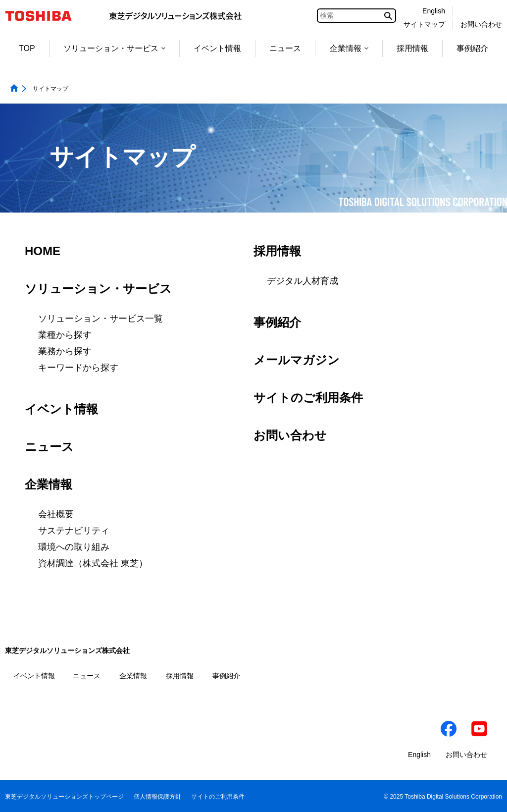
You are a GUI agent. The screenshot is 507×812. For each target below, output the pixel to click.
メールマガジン (297, 360)
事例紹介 (472, 48)
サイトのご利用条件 (308, 398)
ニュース (285, 48)
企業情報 (349, 48)
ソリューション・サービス (114, 48)
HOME (43, 251)
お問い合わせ (290, 435)
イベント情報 (217, 48)
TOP (27, 48)
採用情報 (412, 48)
